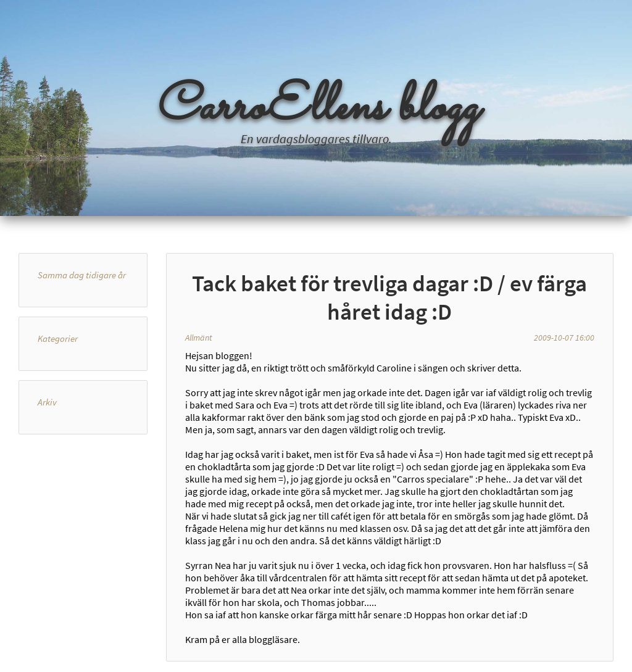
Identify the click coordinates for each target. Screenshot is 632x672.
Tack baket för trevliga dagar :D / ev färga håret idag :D (389, 297)
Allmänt (199, 338)
